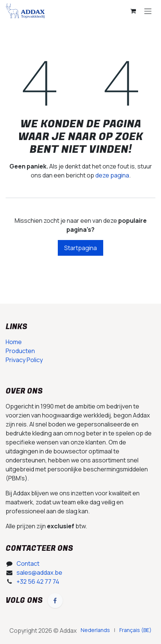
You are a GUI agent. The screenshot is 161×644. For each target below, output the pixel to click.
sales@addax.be (39, 572)
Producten (20, 351)
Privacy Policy (24, 360)
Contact (28, 563)
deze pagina (112, 175)
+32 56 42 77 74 (38, 581)
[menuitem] (95, 630)
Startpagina (80, 248)
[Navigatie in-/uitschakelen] (148, 11)
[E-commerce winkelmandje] (133, 11)
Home (14, 342)
